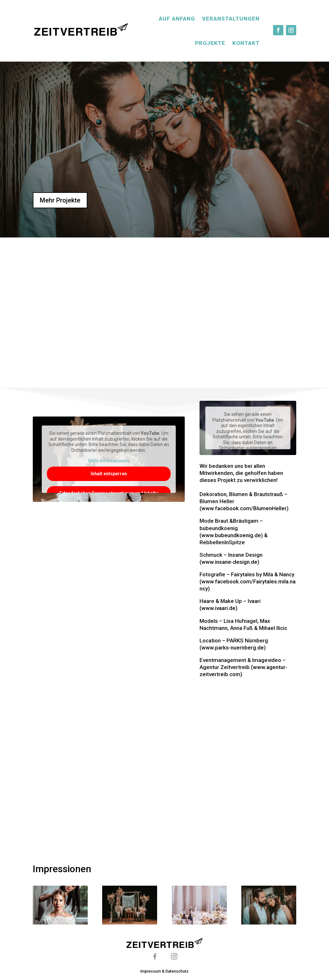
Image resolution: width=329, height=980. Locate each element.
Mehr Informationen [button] (109, 461)
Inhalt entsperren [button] (109, 474)
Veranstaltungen (231, 19)
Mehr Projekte (60, 200)
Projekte (210, 43)
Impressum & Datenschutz (164, 971)
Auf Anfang (177, 19)
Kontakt (246, 43)
